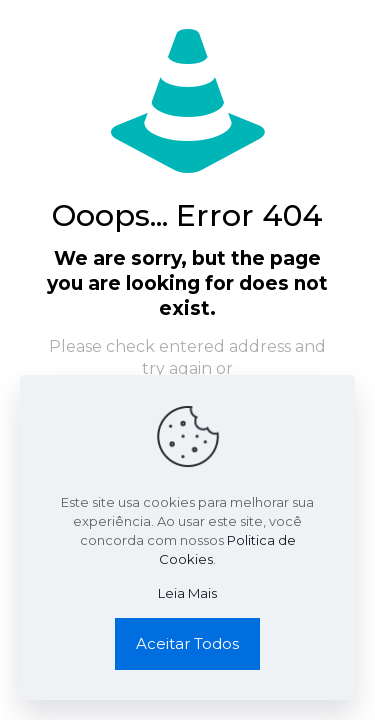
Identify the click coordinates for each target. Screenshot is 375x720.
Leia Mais (187, 593)
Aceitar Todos (187, 643)
